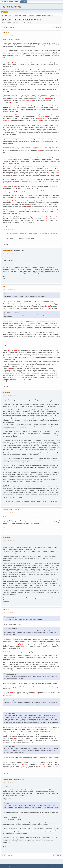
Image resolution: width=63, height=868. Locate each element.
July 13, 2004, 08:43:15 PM (9, 540)
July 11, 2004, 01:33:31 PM (9, 36)
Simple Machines (14, 866)
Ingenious (6, 392)
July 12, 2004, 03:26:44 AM (9, 290)
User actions (57, 28)
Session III (18, 39)
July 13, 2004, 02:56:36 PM (9, 513)
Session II (12, 39)
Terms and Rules (53, 866)
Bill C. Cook (7, 33)
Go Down (4, 28)
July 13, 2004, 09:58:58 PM (9, 613)
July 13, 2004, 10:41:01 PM (9, 783)
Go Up (3, 855)
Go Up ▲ (60, 866)
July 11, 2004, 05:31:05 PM (9, 253)
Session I (6, 39)
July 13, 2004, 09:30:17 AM (9, 395)
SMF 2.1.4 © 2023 (5, 866)
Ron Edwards (8, 250)
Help (47, 866)
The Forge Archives (11, 7)
